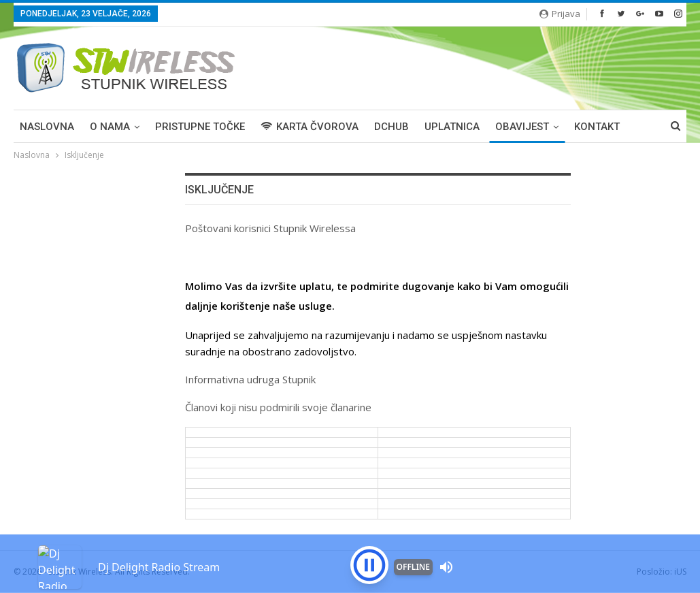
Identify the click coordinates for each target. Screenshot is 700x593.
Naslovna (47, 127)
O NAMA (110, 127)
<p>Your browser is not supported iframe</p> (350, 542)
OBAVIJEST (522, 127)
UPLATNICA (452, 127)
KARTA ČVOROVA (310, 127)
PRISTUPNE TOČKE (200, 127)
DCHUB (391, 127)
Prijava (560, 14)
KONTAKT (597, 127)
